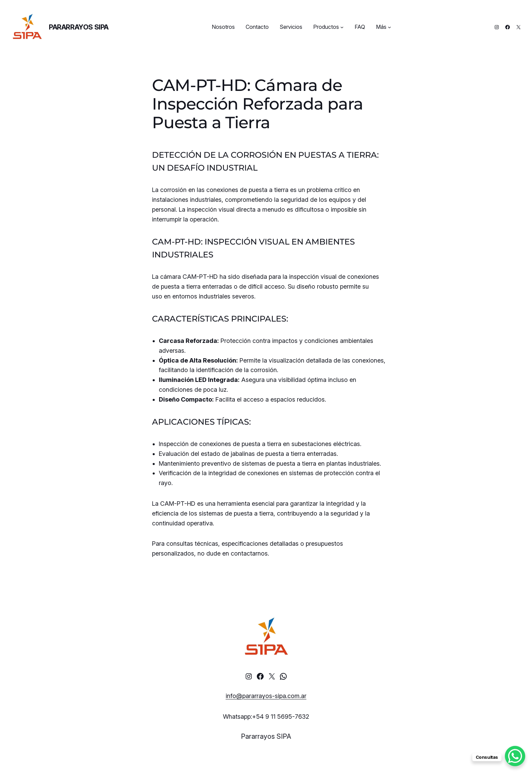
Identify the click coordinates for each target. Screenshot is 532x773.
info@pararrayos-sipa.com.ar (266, 696)
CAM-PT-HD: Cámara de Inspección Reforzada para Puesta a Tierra (258, 104)
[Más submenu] (389, 27)
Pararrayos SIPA (79, 27)
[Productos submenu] (342, 27)
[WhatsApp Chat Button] (515, 756)
